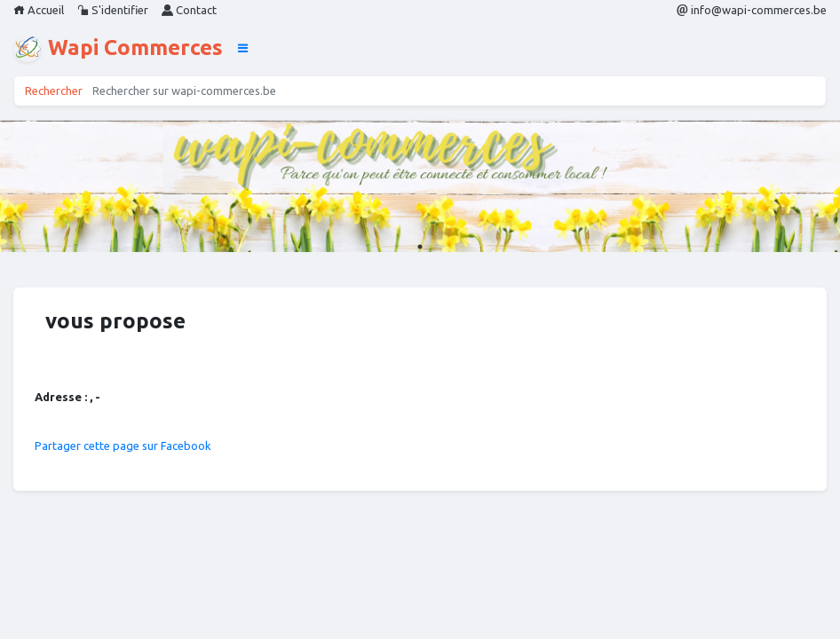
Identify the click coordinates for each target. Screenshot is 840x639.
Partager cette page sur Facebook (123, 446)
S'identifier (113, 10)
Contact (189, 10)
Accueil (39, 10)
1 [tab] (420, 247)
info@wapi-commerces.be (752, 10)
